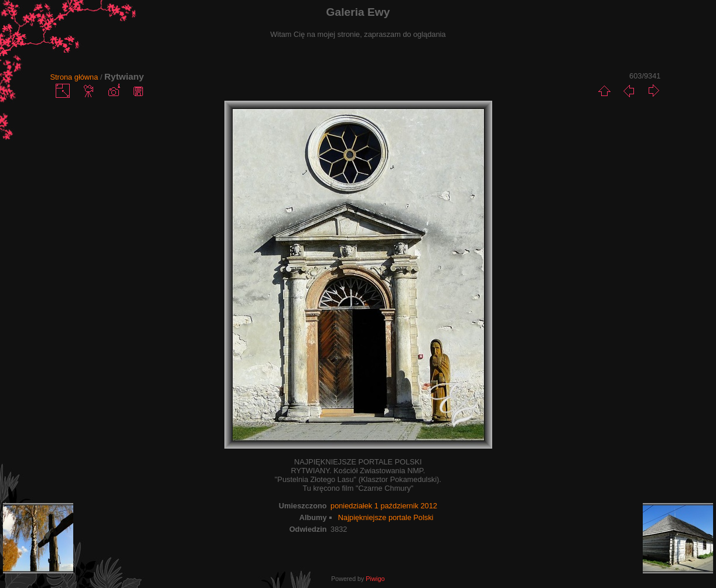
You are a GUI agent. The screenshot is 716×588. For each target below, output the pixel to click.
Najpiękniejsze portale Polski (386, 517)
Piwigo (375, 579)
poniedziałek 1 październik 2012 (384, 506)
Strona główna (74, 77)
